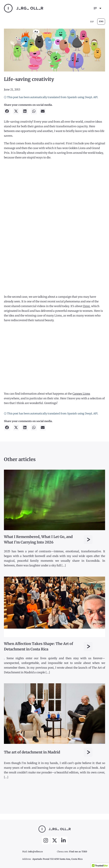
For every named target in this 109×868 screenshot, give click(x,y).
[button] (7, 111)
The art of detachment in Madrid (32, 752)
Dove (86, 306)
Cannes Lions (81, 394)
